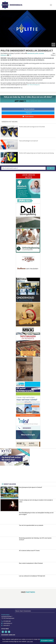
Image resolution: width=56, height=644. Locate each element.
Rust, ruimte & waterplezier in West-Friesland (31, 563)
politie (37, 53)
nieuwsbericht (31, 53)
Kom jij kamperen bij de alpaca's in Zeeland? (31, 487)
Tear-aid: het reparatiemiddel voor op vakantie (31, 525)
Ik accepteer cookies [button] (47, 641)
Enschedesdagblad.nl (16, 5)
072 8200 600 (7, 621)
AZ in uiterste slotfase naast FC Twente (29, 551)
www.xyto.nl (7, 625)
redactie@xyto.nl (8, 623)
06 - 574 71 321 (34, 101)
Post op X (28, 113)
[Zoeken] (51, 168)
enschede (41, 53)
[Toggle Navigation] (51, 5)
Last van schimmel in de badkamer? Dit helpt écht (32, 576)
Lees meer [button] (30, 641)
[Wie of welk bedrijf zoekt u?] (23, 168)
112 (10, 55)
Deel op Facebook (28, 109)
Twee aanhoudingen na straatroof (28, 141)
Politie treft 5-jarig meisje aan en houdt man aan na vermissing (36, 153)
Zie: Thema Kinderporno (33, 85)
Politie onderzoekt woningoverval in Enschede (32, 127)
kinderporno (4, 55)
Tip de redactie (28, 117)
